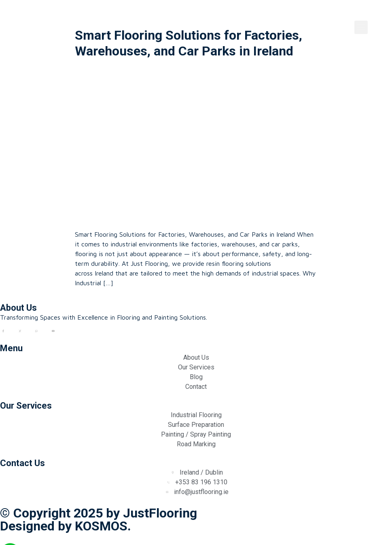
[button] (361, 27)
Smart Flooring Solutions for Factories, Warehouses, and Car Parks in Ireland (189, 43)
